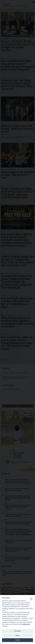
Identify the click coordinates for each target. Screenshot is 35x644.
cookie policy (26, 624)
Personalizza (17, 631)
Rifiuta (17, 636)
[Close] (31, 599)
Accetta (18, 640)
